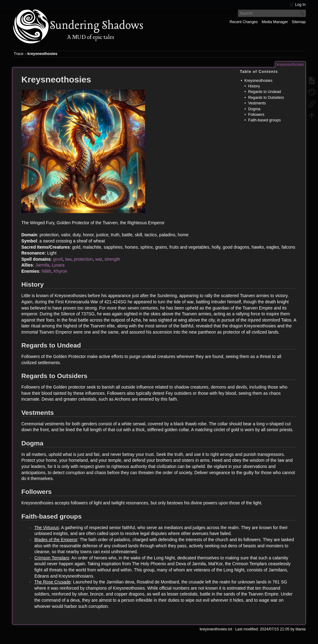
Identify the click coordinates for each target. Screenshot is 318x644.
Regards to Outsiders (266, 98)
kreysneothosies (43, 54)
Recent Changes (244, 22)
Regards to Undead (264, 92)
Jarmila (42, 265)
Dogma (254, 109)
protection (83, 259)
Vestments (257, 103)
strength (112, 259)
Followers (256, 115)
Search (303, 13)
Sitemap (299, 22)
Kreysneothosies (258, 81)
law (68, 259)
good (58, 259)
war (99, 259)
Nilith (46, 271)
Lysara (58, 265)
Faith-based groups (264, 120)
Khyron (60, 271)
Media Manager (275, 22)
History (254, 86)
